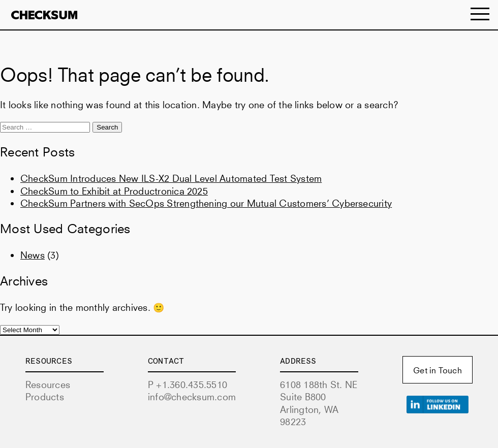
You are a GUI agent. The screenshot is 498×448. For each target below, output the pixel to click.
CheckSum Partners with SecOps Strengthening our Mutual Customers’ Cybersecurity (206, 203)
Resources (48, 385)
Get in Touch (438, 370)
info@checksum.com (192, 397)
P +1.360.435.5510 (188, 385)
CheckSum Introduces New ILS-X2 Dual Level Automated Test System (171, 178)
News (33, 255)
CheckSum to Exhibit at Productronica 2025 (114, 191)
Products (45, 397)
